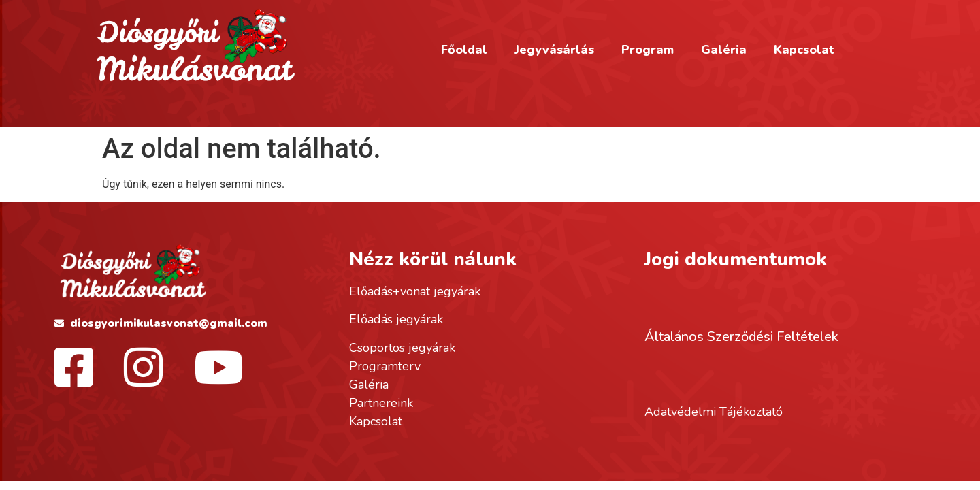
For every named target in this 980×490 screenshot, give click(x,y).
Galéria (724, 50)
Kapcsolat (804, 50)
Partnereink (381, 403)
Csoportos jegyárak (402, 348)
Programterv (385, 366)
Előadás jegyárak (396, 319)
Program (648, 50)
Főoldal (464, 50)
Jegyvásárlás (554, 50)
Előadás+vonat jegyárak (415, 291)
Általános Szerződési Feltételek (741, 337)
